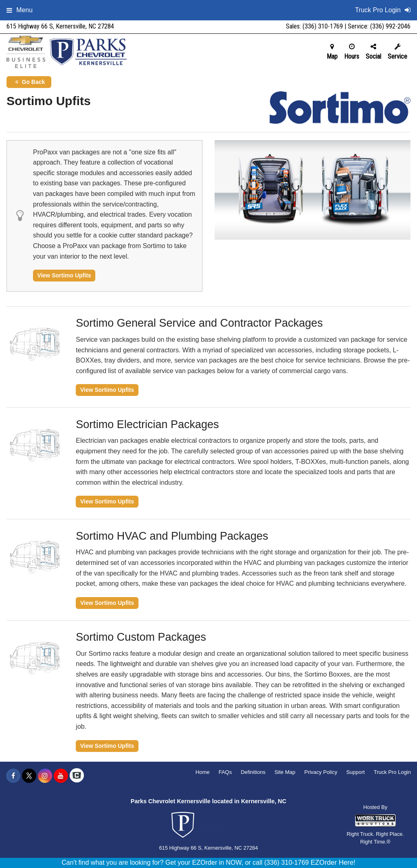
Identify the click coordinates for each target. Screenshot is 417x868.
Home (203, 772)
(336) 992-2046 (390, 26)
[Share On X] (29, 776)
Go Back (29, 82)
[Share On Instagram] (45, 776)
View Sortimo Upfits (64, 275)
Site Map (285, 772)
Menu (20, 10)
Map (332, 52)
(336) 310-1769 (323, 26)
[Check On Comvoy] (77, 776)
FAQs (225, 772)
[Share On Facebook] (13, 776)
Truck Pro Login (392, 772)
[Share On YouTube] (61, 776)
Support (356, 772)
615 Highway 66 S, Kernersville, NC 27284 (60, 26)
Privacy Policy (321, 772)
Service (397, 52)
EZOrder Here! (333, 863)
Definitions (253, 772)
